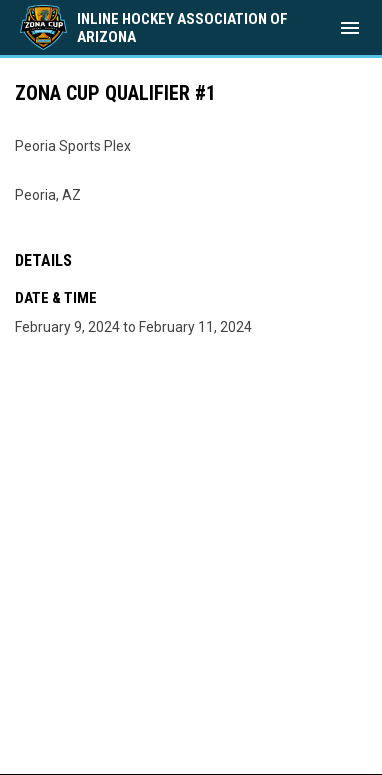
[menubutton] (350, 28)
